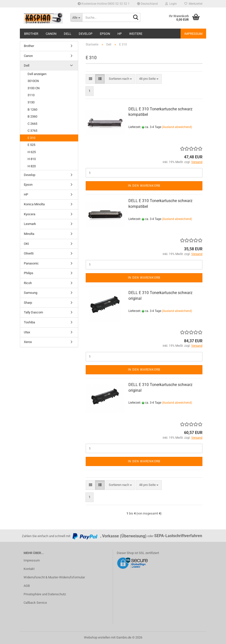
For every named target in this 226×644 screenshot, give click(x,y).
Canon (51, 34)
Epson (105, 34)
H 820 (32, 166)
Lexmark (30, 224)
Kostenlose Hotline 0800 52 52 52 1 (104, 4)
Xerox (28, 342)
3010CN (33, 81)
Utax (27, 332)
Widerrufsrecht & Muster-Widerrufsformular (54, 577)
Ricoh (28, 283)
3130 (31, 102)
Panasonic (31, 263)
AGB (27, 586)
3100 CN (34, 88)
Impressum (193, 34)
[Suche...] (76, 17)
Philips (29, 273)
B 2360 (32, 116)
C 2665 (32, 124)
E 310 (31, 138)
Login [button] (171, 4)
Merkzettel (193, 4)
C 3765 (32, 131)
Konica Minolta (34, 204)
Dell (68, 34)
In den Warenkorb (144, 186)
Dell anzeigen (37, 74)
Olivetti (29, 253)
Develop (86, 34)
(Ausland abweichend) (177, 127)
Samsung (31, 293)
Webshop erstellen (97, 637)
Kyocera (30, 214)
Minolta (29, 234)
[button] (147, 4)
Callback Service (35, 603)
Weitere (136, 34)
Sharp (28, 303)
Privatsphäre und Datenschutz (45, 594)
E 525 (31, 145)
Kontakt (29, 569)
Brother (31, 34)
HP (120, 34)
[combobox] (120, 79)
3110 (31, 95)
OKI (26, 244)
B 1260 (32, 109)
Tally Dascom (33, 312)
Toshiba (29, 322)
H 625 (32, 152)
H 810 (32, 159)
